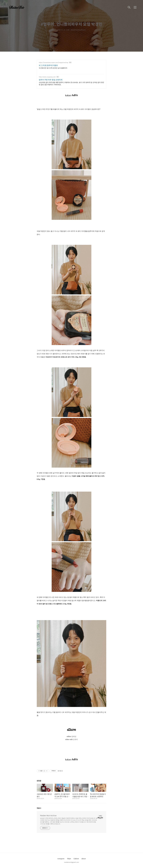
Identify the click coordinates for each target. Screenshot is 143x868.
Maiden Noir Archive (48, 816)
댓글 (39, 808)
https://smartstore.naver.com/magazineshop (54, 62)
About (84, 859)
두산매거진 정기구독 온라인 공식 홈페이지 (53, 68)
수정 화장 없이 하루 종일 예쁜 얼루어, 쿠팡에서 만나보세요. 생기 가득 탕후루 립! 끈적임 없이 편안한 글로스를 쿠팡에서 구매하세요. (71, 83)
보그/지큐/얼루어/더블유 (48, 65)
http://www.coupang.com (47, 77)
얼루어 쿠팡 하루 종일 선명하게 (51, 80)
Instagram (61, 859)
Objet (69, 859)
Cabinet (76, 859)
